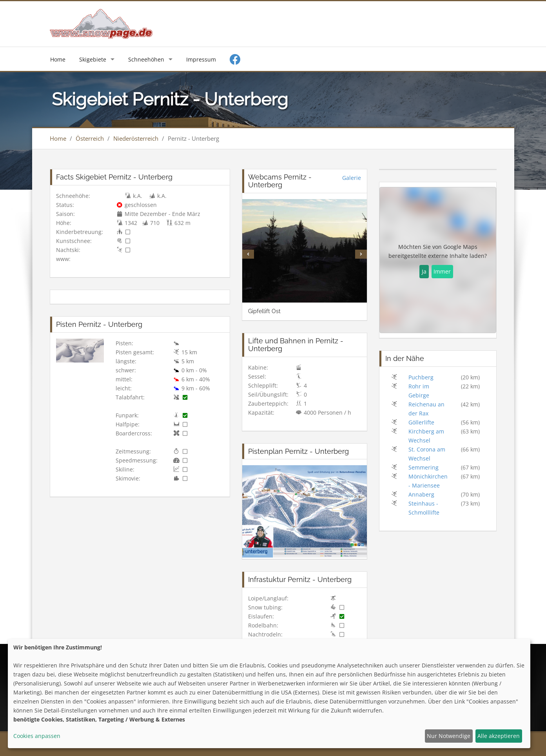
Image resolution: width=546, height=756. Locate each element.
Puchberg (421, 377)
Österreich (90, 138)
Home (58, 59)
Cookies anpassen (37, 736)
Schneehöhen (146, 59)
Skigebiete (93, 59)
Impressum (201, 59)
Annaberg (421, 494)
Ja (424, 271)
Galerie (352, 178)
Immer (442, 271)
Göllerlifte (421, 422)
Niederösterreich (136, 138)
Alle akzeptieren (499, 736)
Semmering (424, 467)
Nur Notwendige (449, 736)
